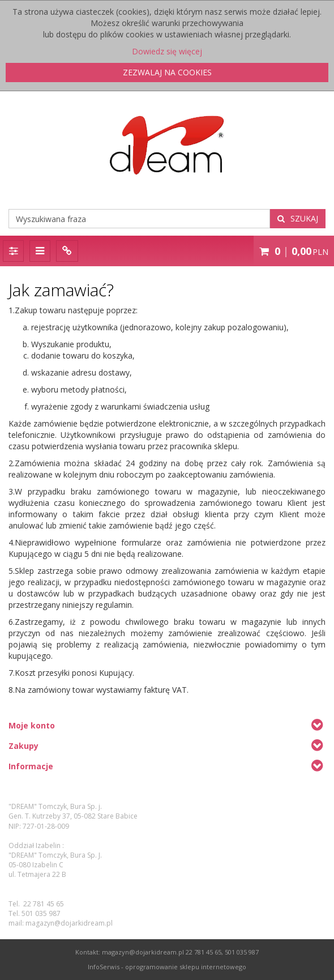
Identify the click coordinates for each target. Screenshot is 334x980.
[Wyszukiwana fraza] (139, 219)
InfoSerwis (104, 967)
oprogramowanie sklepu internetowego (186, 967)
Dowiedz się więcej (167, 51)
